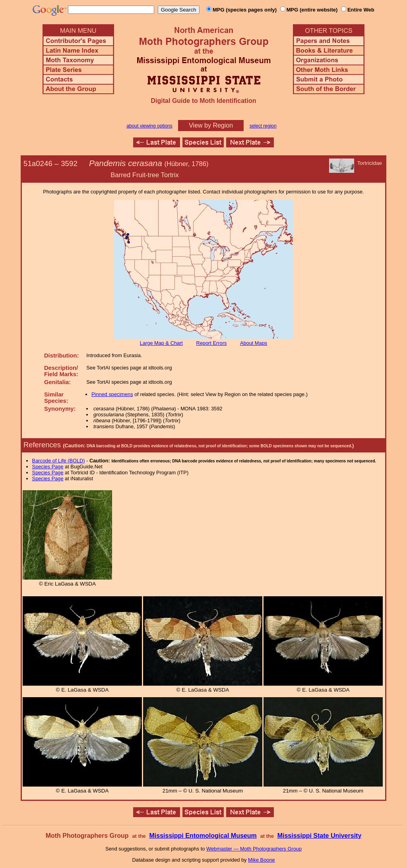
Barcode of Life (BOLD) (59, 461)
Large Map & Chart (161, 343)
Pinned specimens (112, 394)
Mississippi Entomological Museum (203, 836)
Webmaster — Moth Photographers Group (254, 849)
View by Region (211, 125)
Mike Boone (262, 860)
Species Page (48, 467)
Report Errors (212, 343)
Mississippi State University (320, 836)
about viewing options (149, 126)
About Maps (254, 343)
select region (263, 126)
